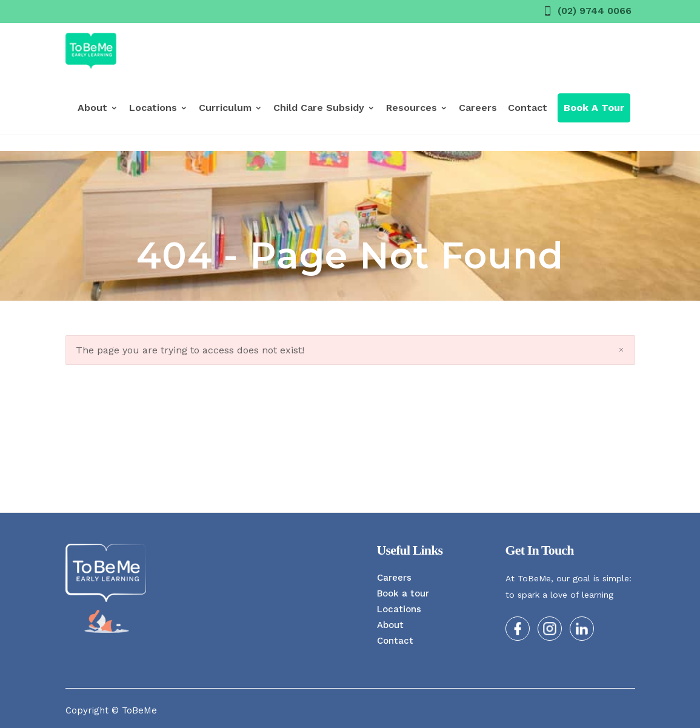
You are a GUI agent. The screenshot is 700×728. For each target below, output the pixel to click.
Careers (478, 108)
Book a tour (403, 593)
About (98, 108)
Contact (528, 108)
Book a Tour (594, 108)
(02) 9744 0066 (595, 11)
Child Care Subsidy (324, 108)
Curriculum (231, 108)
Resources (417, 108)
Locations (158, 108)
